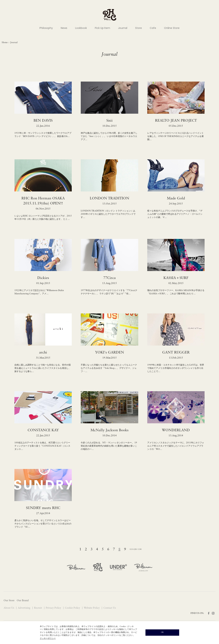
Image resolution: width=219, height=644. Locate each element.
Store (139, 28)
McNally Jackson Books (109, 430)
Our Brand (23, 601)
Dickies (43, 278)
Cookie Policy (73, 608)
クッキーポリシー (48, 638)
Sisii (110, 121)
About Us (9, 608)
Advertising (24, 608)
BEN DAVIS (43, 121)
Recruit (38, 608)
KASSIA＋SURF (176, 278)
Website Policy (92, 608)
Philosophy (46, 28)
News (64, 28)
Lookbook (81, 28)
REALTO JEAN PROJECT (176, 121)
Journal (123, 28)
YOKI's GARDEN (109, 353)
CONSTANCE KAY (43, 430)
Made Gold (176, 198)
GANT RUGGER (176, 353)
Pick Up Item (103, 28)
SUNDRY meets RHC (43, 508)
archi (43, 353)
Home (5, 43)
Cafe (153, 28)
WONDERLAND (176, 430)
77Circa (109, 278)
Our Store (9, 601)
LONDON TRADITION (110, 198)
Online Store (172, 28)
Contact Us (110, 608)
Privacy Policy (54, 608)
